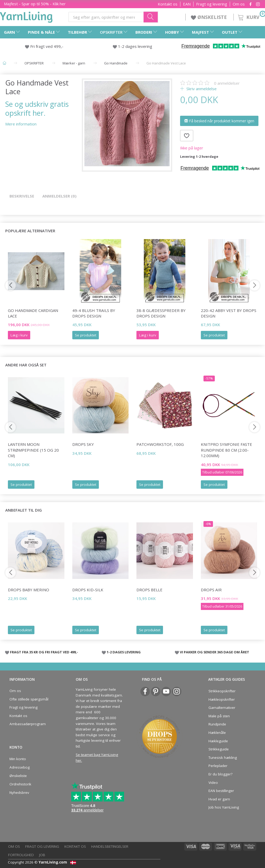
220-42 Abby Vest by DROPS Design (229, 313)
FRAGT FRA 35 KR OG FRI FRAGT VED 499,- (44, 652)
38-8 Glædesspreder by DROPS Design (161, 313)
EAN (187, 4)
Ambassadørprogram (28, 724)
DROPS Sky (83, 444)
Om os (239, 4)
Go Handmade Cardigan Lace (33, 313)
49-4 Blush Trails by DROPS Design (94, 313)
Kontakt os (168, 4)
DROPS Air (211, 590)
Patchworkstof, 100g (160, 444)
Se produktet (86, 335)
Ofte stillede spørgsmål (29, 699)
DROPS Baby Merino (29, 590)
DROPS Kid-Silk (88, 590)
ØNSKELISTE (210, 17)
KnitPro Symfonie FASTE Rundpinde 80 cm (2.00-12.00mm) (226, 450)
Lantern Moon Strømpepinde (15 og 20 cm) (33, 450)
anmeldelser (227, 83)
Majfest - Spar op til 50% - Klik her (35, 4)
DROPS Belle (149, 590)
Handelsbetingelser (110, 846)
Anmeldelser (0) (59, 196)
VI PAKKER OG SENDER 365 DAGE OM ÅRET (215, 652)
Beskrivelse (22, 196)
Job (42, 855)
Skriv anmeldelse (201, 89)
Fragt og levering (212, 4)
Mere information (21, 124)
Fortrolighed (21, 855)
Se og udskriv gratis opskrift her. (37, 108)
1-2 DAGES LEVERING (124, 652)
